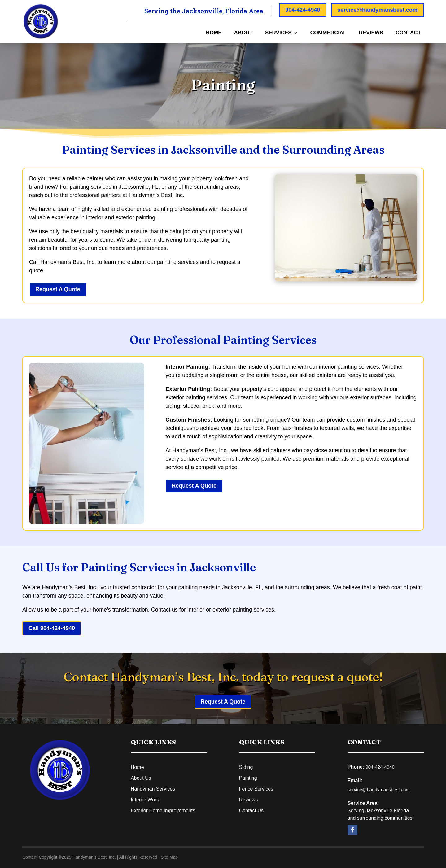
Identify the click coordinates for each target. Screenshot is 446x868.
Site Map (169, 857)
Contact (408, 33)
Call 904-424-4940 (52, 628)
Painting (248, 778)
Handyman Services (153, 789)
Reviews (371, 33)
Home (214, 33)
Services (278, 33)
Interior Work (145, 800)
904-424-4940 (303, 10)
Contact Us (251, 811)
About (243, 33)
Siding (246, 767)
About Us (141, 778)
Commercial (328, 33)
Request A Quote (58, 289)
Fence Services (256, 789)
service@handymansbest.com (377, 10)
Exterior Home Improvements (163, 811)
